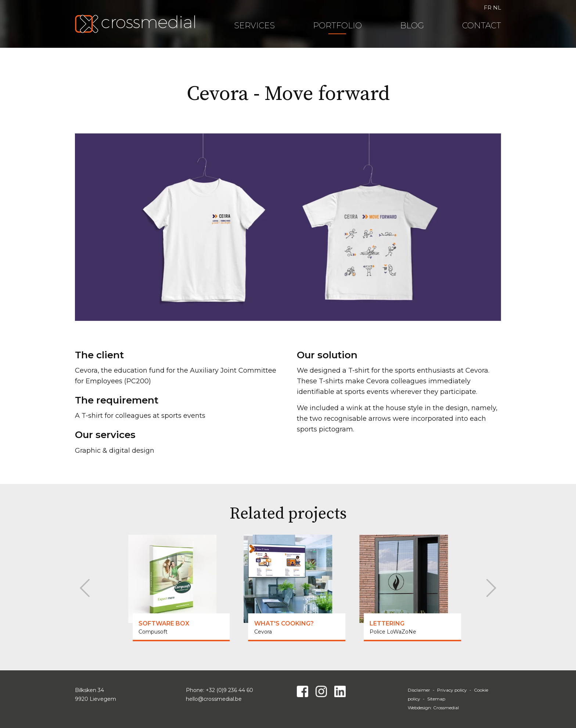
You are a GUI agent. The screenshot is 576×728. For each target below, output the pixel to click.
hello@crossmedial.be (214, 699)
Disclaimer (419, 690)
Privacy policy (452, 690)
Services (254, 26)
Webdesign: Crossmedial (433, 708)
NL (497, 8)
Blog (412, 26)
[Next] (489, 588)
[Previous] (87, 588)
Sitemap (436, 699)
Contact (482, 26)
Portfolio (337, 26)
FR (488, 8)
